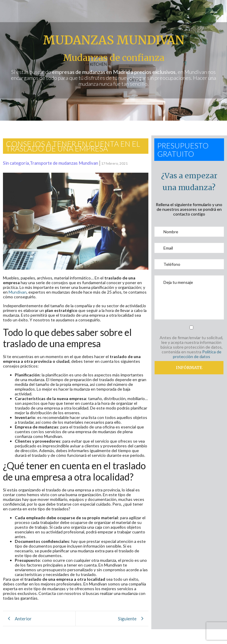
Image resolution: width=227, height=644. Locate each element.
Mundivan (18, 292)
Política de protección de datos (197, 354)
